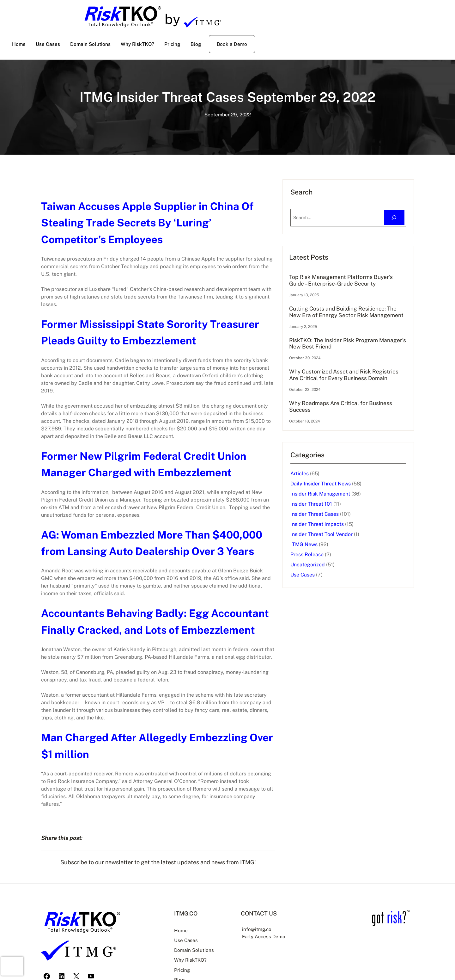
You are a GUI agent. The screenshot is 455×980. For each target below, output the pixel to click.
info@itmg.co (259, 906)
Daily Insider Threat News (342, 507)
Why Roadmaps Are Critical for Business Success (351, 430)
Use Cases (324, 598)
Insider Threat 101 (333, 527)
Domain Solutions (193, 927)
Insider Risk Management (342, 517)
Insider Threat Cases (336, 537)
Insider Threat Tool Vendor (343, 558)
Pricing (181, 946)
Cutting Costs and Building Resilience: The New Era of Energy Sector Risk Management (355, 323)
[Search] (394, 218)
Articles (321, 497)
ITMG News (326, 568)
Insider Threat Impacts (339, 548)
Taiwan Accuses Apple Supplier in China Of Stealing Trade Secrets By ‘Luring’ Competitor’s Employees (166, 223)
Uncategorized (329, 588)
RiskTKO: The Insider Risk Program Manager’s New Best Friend (356, 358)
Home (180, 908)
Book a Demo (232, 44)
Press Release (329, 578)
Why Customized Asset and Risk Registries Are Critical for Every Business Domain (353, 394)
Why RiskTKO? (190, 937)
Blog (179, 956)
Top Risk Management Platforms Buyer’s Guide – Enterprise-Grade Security (354, 284)
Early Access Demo (267, 914)
